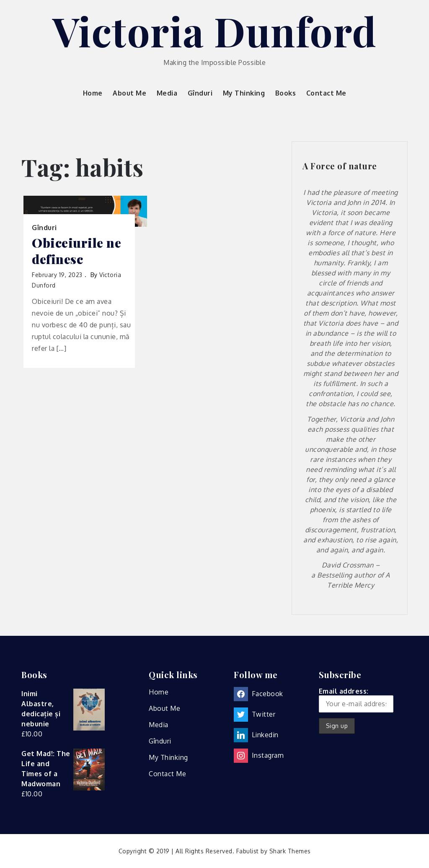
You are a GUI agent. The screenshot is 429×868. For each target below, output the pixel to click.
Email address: (356, 700)
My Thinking (244, 93)
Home (93, 93)
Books (286, 93)
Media (167, 93)
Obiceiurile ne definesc (76, 251)
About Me (129, 93)
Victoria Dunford (215, 31)
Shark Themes (290, 851)
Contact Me (326, 93)
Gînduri (200, 93)
